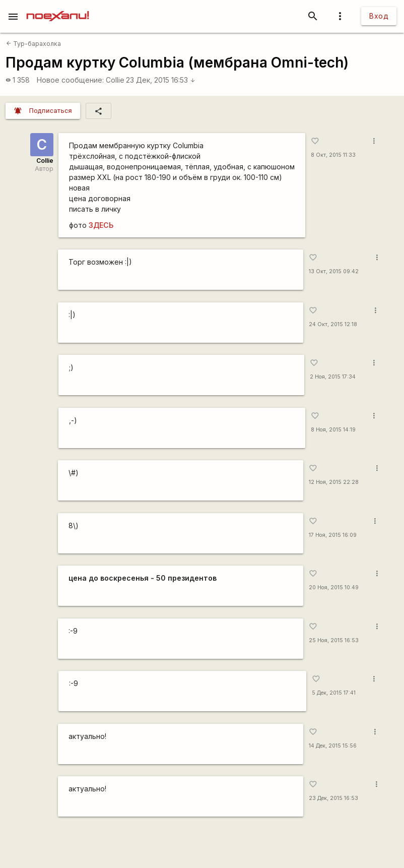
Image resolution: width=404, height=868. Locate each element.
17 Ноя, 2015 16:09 (333, 535)
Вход (379, 16)
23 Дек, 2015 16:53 (161, 80)
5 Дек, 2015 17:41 (334, 693)
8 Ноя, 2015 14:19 (333, 430)
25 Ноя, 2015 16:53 (334, 640)
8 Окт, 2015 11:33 (333, 155)
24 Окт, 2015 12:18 (333, 324)
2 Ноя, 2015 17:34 (333, 377)
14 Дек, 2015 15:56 (333, 746)
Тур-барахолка (33, 44)
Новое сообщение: (70, 80)
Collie (115, 80)
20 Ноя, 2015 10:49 (334, 587)
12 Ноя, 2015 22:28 (334, 482)
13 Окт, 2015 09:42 (334, 271)
